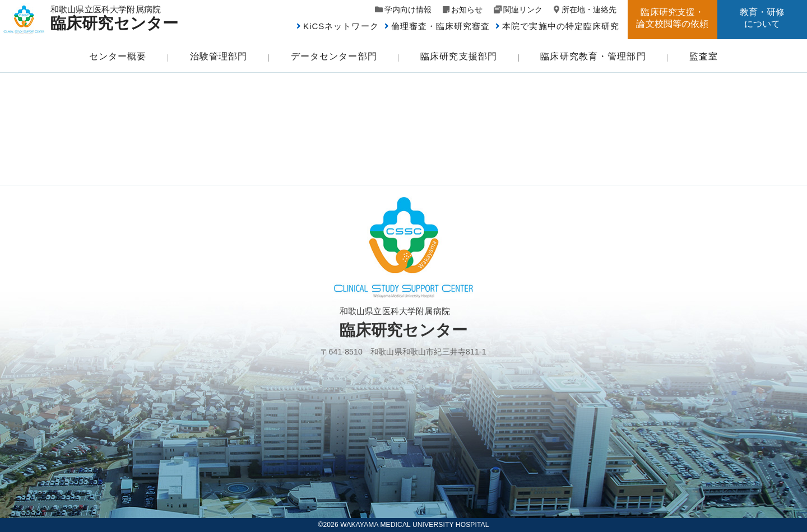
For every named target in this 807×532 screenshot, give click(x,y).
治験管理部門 (219, 56)
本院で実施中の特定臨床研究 (561, 26)
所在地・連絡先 (589, 10)
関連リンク (523, 10)
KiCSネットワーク (341, 26)
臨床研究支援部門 (459, 56)
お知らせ (467, 10)
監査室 (704, 56)
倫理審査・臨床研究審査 (441, 26)
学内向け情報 (408, 10)
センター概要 (118, 56)
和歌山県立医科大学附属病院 (119, 18)
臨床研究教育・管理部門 (593, 56)
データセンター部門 (334, 56)
